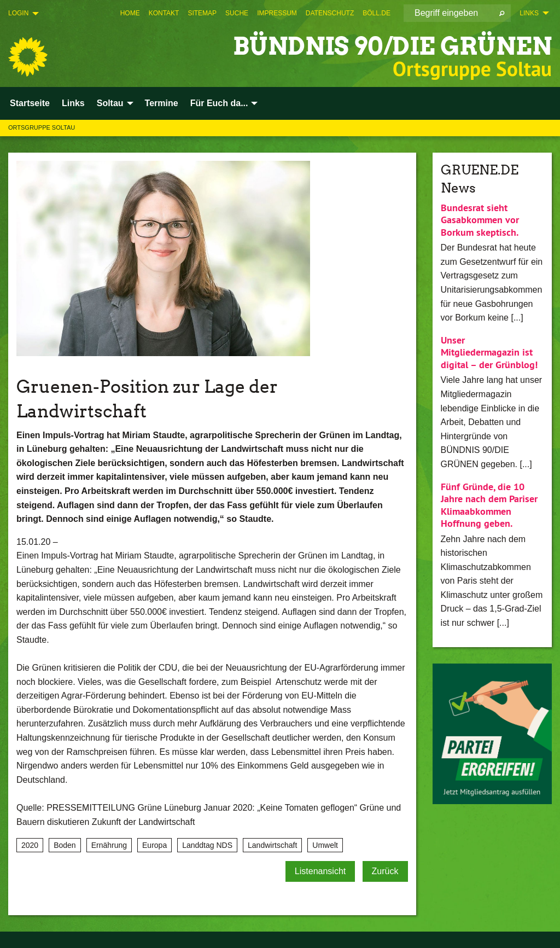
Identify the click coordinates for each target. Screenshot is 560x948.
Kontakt (164, 13)
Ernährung (109, 845)
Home (130, 13)
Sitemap (202, 13)
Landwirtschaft (272, 845)
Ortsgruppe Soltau (42, 127)
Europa (154, 845)
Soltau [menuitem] (110, 103)
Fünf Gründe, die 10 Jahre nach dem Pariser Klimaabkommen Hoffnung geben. (489, 505)
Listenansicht (320, 871)
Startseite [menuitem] (30, 103)
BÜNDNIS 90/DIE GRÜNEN (392, 46)
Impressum (277, 13)
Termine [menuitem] (162, 103)
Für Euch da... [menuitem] (219, 103)
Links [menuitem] (529, 13)
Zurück (385, 871)
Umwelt (325, 845)
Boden (65, 845)
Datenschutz (330, 13)
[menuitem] (130, 13)
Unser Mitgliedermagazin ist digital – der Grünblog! (489, 352)
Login (18, 13)
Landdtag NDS (207, 845)
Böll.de (377, 13)
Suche (237, 13)
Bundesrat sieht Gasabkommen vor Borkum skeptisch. (480, 220)
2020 (30, 845)
